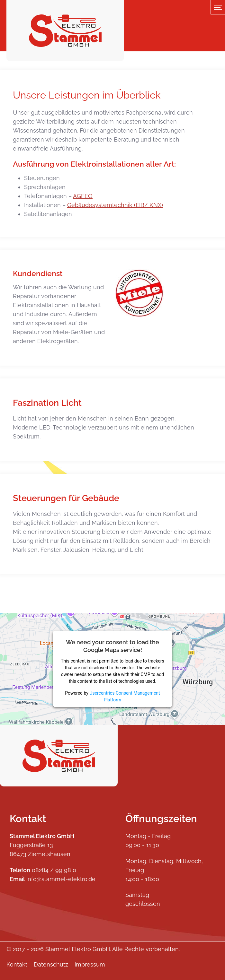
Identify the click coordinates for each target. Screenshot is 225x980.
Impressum (90, 964)
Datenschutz (51, 964)
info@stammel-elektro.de (61, 879)
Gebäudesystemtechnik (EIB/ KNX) (115, 205)
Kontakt (17, 964)
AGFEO (83, 196)
